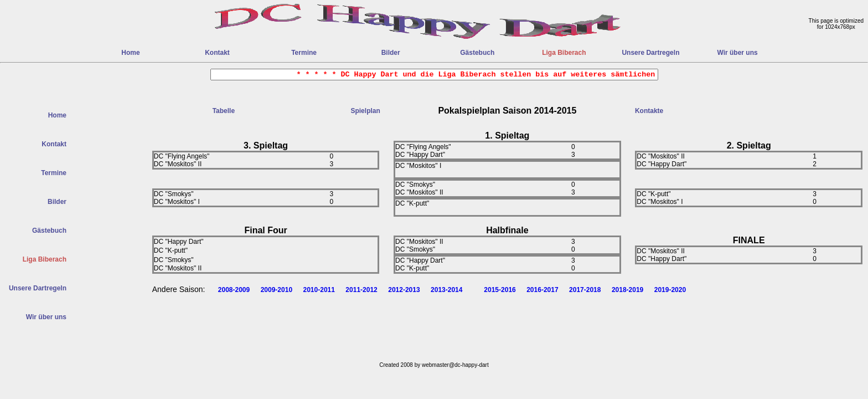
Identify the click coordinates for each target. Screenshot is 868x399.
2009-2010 (277, 290)
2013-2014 (446, 290)
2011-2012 (361, 290)
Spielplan (365, 111)
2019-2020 (670, 290)
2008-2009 (234, 290)
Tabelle (224, 111)
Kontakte (649, 111)
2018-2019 (627, 290)
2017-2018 (585, 290)
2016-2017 (542, 290)
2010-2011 (319, 290)
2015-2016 (500, 290)
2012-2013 (404, 290)
